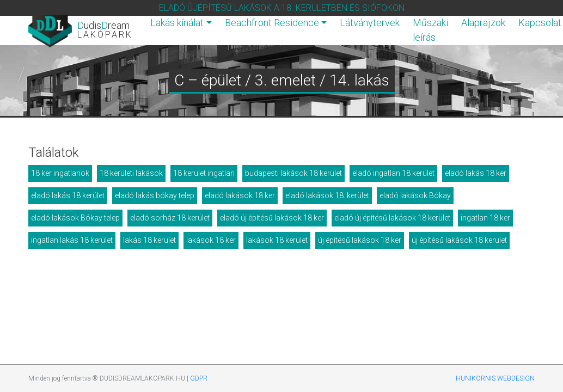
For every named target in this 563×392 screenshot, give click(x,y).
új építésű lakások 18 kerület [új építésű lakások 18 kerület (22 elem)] (459, 240)
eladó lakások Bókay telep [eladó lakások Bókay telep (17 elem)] (75, 218)
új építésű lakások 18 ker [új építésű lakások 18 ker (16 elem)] (360, 240)
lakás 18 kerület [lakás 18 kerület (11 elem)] (149, 240)
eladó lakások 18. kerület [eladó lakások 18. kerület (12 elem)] (327, 195)
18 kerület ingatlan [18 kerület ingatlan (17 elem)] (204, 173)
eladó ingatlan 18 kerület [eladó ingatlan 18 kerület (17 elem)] (393, 173)
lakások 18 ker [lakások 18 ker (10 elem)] (211, 240)
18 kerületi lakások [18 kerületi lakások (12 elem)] (131, 173)
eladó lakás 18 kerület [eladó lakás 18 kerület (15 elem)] (68, 195)
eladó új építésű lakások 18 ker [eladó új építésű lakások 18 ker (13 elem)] (272, 218)
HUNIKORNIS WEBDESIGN (495, 378)
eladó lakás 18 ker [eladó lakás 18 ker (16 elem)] (476, 173)
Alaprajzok (483, 23)
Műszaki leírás (430, 30)
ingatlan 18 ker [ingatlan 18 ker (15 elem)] (485, 218)
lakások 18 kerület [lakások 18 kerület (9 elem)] (277, 240)
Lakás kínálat (177, 23)
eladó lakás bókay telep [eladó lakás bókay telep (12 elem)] (155, 195)
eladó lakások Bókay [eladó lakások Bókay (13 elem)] (415, 195)
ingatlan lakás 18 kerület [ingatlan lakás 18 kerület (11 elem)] (72, 240)
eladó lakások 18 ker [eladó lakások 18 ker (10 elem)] (240, 195)
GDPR (199, 378)
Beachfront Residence (272, 23)
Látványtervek (370, 23)
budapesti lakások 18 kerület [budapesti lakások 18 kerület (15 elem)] (293, 173)
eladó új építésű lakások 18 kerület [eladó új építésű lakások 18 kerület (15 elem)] (392, 218)
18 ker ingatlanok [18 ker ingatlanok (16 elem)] (60, 173)
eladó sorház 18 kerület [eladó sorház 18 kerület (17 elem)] (170, 218)
